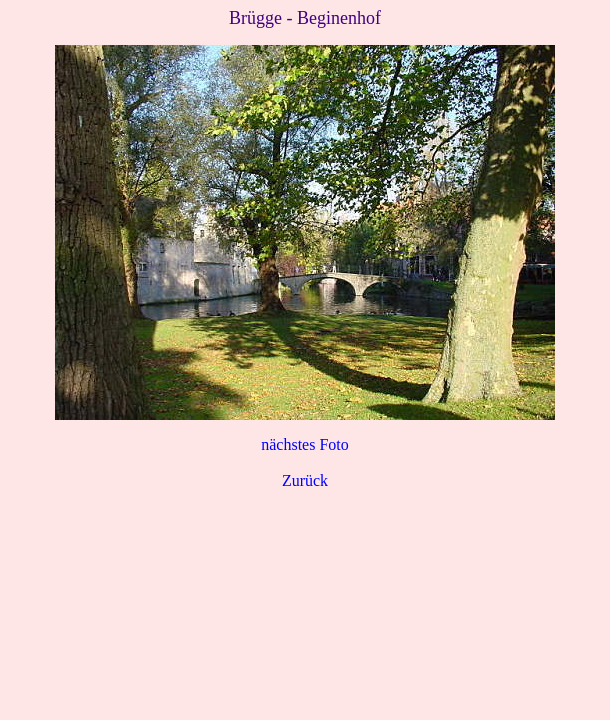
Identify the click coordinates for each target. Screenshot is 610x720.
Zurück (305, 480)
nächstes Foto (305, 444)
